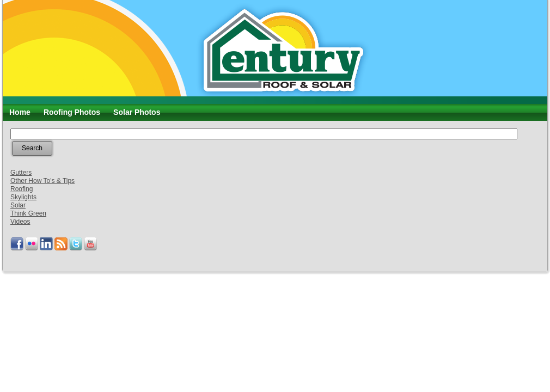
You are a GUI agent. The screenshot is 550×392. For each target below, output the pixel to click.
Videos (20, 222)
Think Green (28, 213)
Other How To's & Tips (42, 181)
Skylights (23, 197)
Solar (18, 205)
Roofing (22, 189)
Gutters (21, 173)
